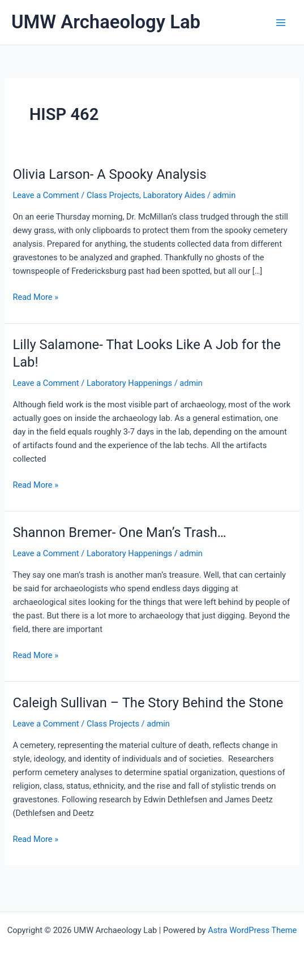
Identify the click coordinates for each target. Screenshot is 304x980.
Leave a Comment (46, 195)
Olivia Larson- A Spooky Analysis (109, 174)
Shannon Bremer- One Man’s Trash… (119, 532)
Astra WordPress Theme (252, 930)
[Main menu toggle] (281, 23)
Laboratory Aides (174, 195)
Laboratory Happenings (129, 383)
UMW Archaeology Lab (106, 22)
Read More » (35, 297)
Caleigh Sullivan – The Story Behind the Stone (148, 703)
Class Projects (113, 195)
